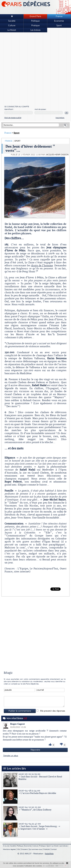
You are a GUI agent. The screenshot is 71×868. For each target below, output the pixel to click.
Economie (59, 21)
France (59, 16)
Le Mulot (12, 30)
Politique (35, 21)
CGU (18, 849)
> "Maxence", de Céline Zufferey (36, 809)
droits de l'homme (42, 266)
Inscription (60, 118)
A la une (6, 846)
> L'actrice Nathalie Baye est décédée (36, 792)
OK (57, 866)
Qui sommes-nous (36, 849)
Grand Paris (35, 16)
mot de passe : (41, 109)
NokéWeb (49, 854)
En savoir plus (48, 866)
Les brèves (35, 30)
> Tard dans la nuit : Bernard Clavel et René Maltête (36, 777)
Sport (59, 26)
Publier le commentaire (20, 711)
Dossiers (24, 849)
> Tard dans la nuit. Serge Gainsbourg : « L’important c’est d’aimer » (36, 826)
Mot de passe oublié (13, 118)
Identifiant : (9, 109)
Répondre (35, 750)
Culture (12, 26)
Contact (54, 849)
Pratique (35, 26)
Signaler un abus (11, 756)
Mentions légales (9, 849)
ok (67, 113)
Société (12, 21)
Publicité (47, 849)
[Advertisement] (34, 69)
